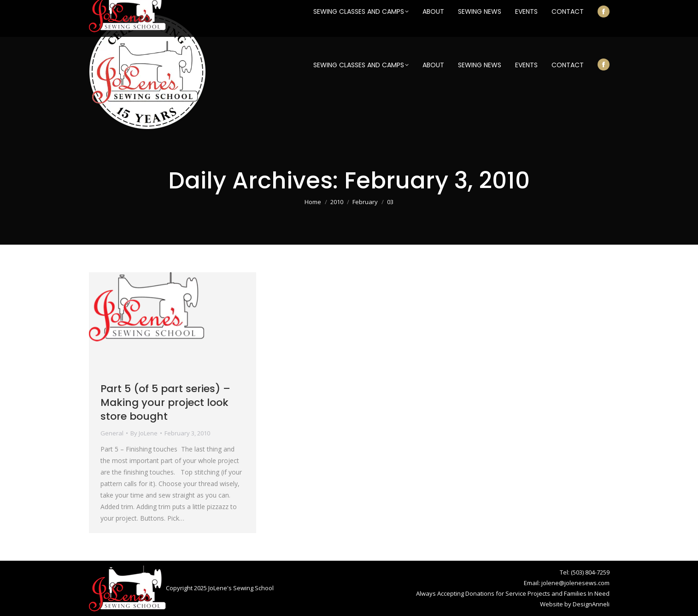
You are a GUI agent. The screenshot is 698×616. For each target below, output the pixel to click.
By (144, 433)
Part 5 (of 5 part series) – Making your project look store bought (165, 402)
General (112, 433)
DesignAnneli (591, 604)
